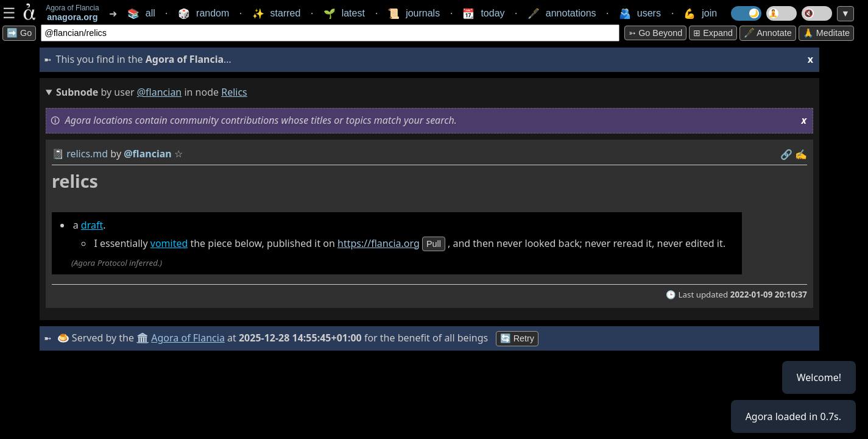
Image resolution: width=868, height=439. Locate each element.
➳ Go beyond (655, 33)
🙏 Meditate (826, 33)
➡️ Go (19, 33)
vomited (169, 243)
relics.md (87, 154)
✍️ (801, 154)
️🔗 (786, 154)
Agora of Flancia (189, 338)
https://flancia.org (379, 243)
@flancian (160, 92)
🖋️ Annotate (768, 33)
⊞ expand (713, 33)
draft (92, 225)
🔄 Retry (517, 338)
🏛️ (143, 338)
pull (434, 244)
